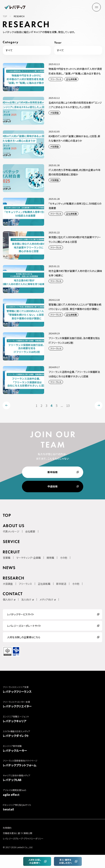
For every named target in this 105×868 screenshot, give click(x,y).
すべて (9, 50)
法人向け (26, 599)
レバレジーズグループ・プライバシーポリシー (23, 838)
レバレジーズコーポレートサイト (24, 626)
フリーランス (25, 584)
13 (68, 405)
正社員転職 (44, 584)
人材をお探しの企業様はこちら (24, 637)
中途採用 (52, 486)
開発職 (50, 558)
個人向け (8, 599)
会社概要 (30, 531)
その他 (64, 558)
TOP (5, 16)
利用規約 (7, 828)
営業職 (7, 558)
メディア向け (46, 599)
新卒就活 (61, 584)
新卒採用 (52, 472)
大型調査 (8, 584)
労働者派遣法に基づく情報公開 (17, 833)
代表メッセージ (11, 531)
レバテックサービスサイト (21, 614)
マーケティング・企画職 (28, 558)
